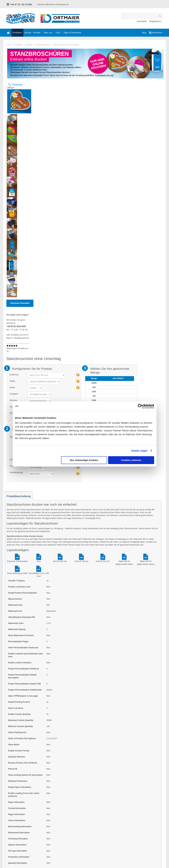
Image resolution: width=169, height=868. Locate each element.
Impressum (143, 860)
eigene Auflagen (83, 828)
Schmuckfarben (82, 832)
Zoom (18, 98)
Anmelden (142, 21)
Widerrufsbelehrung (123, 860)
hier (37, 395)
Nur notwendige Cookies (84, 460)
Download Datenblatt (20, 303)
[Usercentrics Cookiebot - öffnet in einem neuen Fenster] (140, 406)
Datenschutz (102, 860)
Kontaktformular (28, 849)
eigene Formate (83, 824)
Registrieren (155, 21)
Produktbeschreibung (19, 360)
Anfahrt (158, 860)
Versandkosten (126, 146)
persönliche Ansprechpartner (88, 836)
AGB (88, 860)
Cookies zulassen (131, 460)
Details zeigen (140, 451)
